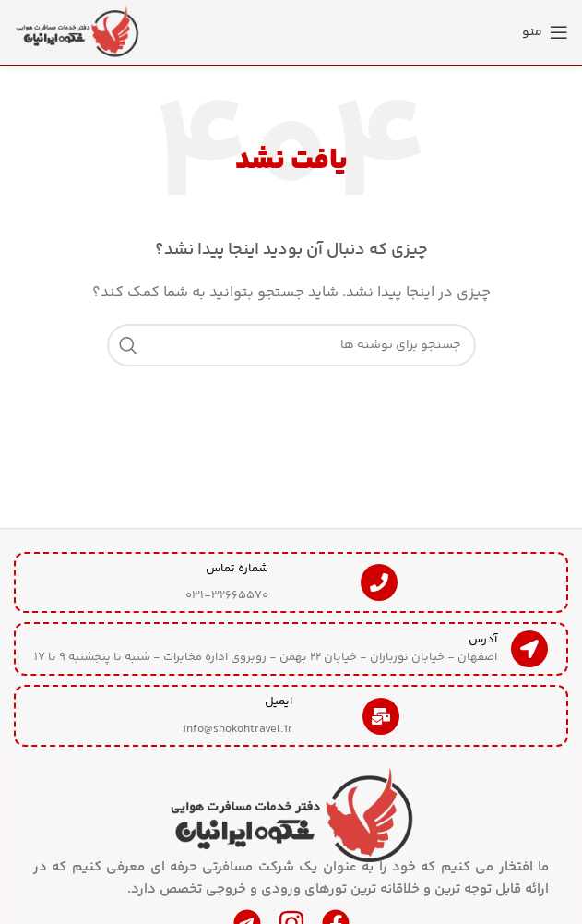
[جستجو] (291, 345)
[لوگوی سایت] (78, 32)
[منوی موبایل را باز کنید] (545, 32)
